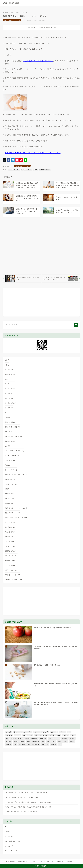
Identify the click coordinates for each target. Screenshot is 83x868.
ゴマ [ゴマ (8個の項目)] (30, 732)
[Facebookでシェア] (9, 160)
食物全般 (9, 503)
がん (8, 446)
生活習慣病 (10, 441)
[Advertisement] (41, 246)
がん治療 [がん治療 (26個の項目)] (8, 732)
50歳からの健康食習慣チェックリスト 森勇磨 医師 (21, 812)
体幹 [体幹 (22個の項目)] (36, 735)
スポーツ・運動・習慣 (14, 456)
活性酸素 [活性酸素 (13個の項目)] (72, 738)
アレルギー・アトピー (13, 436)
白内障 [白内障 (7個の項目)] (16, 741)
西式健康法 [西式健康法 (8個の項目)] (22, 745)
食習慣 (35, 170)
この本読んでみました (13, 580)
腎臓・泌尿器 (10, 422)
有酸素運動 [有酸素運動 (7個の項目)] (43, 738)
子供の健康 (10, 494)
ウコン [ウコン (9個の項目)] (16, 732)
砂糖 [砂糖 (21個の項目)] (43, 741)
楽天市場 (8, 832)
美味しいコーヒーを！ (12, 851)
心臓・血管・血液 (12, 427)
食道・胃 (9, 398)
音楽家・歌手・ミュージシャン (16, 518)
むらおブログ (9, 846)
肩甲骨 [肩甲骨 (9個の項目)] (72, 741)
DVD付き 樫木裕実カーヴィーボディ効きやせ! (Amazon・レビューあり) (33, 153)
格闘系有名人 (10, 551)
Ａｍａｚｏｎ (9, 827)
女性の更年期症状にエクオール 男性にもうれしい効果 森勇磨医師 (26, 793)
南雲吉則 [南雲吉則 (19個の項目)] (52, 735)
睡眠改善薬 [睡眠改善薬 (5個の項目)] (36, 741)
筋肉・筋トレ (10, 460)
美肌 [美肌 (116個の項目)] (66, 741)
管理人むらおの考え (13, 575)
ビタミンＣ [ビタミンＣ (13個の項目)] (54, 732)
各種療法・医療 (11, 484)
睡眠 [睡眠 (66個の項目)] (28, 741)
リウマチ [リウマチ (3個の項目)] (18, 735)
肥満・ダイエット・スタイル (16, 475)
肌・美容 (9, 370)
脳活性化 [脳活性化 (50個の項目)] (8, 745)
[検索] (76, 325)
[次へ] (61, 278)
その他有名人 (10, 561)
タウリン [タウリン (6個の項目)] (36, 732)
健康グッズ (9, 498)
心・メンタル (11, 470)
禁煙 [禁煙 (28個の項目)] (48, 741)
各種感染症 (10, 479)
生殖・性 (9, 432)
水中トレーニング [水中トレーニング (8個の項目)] (54, 738)
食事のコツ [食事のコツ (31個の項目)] (45, 745)
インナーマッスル (14, 170)
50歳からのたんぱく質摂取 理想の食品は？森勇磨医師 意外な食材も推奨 (28, 807)
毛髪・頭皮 (10, 374)
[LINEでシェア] (25, 160)
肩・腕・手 (10, 384)
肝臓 (8, 417)
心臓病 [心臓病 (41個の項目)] (73, 735)
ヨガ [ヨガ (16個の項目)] (69, 732)
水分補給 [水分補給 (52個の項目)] (64, 738)
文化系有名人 (10, 532)
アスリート (10, 522)
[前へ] (22, 278)
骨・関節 (9, 393)
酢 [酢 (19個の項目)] (29, 745)
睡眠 (8, 465)
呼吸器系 (9, 408)
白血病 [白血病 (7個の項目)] (22, 741)
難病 (7, 489)
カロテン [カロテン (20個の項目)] (23, 732)
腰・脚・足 (10, 389)
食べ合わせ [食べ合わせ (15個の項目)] (36, 745)
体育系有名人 (10, 527)
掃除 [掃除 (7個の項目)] (7, 738)
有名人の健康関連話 (45, 170)
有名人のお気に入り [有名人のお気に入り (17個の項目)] (17, 738)
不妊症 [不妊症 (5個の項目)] (25, 735)
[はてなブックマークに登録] (13, 160)
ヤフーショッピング (11, 836)
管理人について (11, 570)
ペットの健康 (10, 565)
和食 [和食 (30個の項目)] (59, 735)
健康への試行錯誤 (11, 3)
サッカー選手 (10, 541)
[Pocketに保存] (17, 160)
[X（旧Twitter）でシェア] (5, 160)
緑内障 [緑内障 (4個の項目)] (60, 741)
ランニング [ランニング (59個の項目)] (9, 735)
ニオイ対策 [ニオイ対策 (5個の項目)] (45, 732)
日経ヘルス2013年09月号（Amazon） (38, 61)
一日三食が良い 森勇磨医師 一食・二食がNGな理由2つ (22, 797)
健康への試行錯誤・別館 (13, 841)
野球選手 (9, 537)
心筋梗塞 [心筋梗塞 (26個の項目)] (65, 735)
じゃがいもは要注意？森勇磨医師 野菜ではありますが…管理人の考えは (28, 802)
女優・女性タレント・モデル (19, 12)
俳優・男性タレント (13, 513)
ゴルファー (10, 546)
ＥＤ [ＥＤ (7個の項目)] (60, 745)
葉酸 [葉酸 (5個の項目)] (15, 745)
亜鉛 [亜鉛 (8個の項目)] (31, 735)
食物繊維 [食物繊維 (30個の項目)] (53, 745)
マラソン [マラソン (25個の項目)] (62, 732)
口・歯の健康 (10, 403)
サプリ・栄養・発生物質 (14, 451)
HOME (6, 12)
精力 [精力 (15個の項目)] (54, 741)
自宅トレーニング (26, 170)
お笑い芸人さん (11, 556)
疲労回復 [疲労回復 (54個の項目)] (8, 741)
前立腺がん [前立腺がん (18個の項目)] (44, 735)
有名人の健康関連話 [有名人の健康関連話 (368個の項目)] (31, 738)
